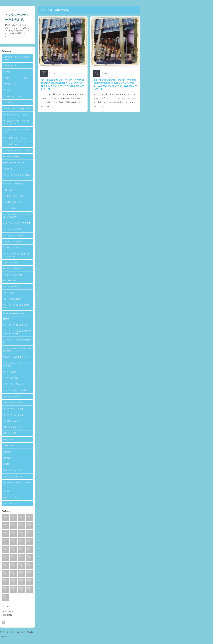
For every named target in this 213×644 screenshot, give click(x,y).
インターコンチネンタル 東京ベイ (53, 176)
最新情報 (43, 452)
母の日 (42, 491)
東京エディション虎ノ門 (49, 470)
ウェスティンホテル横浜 (49, 184)
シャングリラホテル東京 (49, 241)
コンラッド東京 (46, 208)
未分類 (42, 464)
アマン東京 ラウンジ (48, 144)
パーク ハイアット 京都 (49, 275)
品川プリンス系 (46, 433)
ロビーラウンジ (46, 190)
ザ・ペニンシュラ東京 (48, 229)
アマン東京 (44, 102)
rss (39, 622)
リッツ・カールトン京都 (49, 403)
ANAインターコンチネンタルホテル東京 (53, 58)
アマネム (43, 90)
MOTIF (42, 319)
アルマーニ (44, 169)
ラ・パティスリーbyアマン (50, 157)
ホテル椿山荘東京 (46, 378)
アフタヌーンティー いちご (51, 78)
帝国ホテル (44, 439)
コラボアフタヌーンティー (50, 202)
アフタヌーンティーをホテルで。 (50, 632)
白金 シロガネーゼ (47, 497)
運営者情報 (43, 615)
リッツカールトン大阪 (48, 396)
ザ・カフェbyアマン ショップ (51, 115)
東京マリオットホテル (48, 476)
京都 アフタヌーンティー (50, 427)
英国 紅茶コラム (46, 503)
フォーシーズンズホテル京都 (51, 325)
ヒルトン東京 (45, 293)
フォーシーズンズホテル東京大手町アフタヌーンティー (53, 350)
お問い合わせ (44, 611)
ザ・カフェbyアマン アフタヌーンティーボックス (53, 122)
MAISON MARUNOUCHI (49, 313)
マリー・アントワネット (49, 384)
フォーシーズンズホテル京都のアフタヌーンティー (53, 332)
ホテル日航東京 (46, 372)
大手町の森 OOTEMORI (50, 163)
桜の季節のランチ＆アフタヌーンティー (53, 484)
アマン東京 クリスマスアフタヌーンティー (53, 131)
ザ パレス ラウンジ (48, 269)
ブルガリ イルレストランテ (51, 357)
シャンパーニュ (46, 65)
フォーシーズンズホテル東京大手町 (53, 341)
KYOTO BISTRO (46, 281)
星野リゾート (45, 446)
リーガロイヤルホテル (48, 421)
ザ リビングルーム (47, 287)
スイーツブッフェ (46, 248)
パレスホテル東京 (46, 262)
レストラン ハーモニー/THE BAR (53, 223)
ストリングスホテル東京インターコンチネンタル (53, 255)
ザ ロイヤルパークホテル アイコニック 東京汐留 (52, 216)
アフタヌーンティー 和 (49, 84)
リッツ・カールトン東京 (49, 415)
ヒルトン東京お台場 (47, 299)
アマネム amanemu (48, 96)
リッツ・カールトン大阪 (49, 409)
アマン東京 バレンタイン (50, 138)
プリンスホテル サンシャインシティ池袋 (53, 364)
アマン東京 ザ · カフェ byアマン (52, 109)
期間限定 (43, 458)
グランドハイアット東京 (49, 196)
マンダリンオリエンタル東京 (51, 390)
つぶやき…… (45, 72)
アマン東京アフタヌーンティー (52, 150)
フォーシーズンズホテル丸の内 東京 (53, 306)
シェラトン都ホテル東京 (49, 235)
